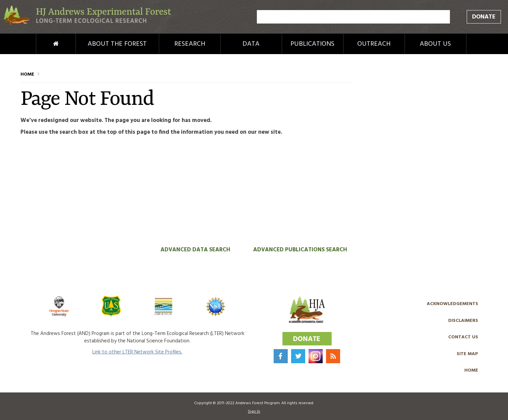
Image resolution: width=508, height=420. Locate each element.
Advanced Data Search (195, 250)
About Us (435, 44)
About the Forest (117, 44)
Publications (312, 44)
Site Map (467, 354)
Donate (484, 17)
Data (251, 44)
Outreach (374, 44)
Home (45, 44)
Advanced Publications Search (300, 250)
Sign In (254, 412)
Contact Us (463, 337)
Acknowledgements (452, 304)
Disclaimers (463, 321)
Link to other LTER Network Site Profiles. (137, 352)
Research (190, 44)
